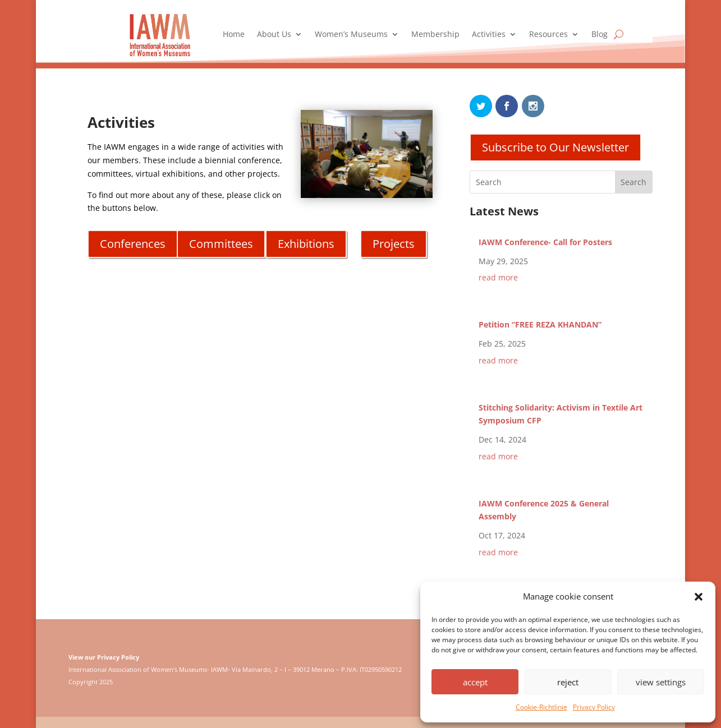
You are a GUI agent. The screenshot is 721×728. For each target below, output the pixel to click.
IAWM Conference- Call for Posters (545, 242)
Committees (221, 244)
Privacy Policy (594, 707)
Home (234, 35)
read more (498, 277)
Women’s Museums (351, 35)
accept (475, 682)
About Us (274, 35)
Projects (394, 244)
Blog (600, 35)
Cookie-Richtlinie (541, 707)
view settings (661, 682)
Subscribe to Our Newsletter (555, 147)
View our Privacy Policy (104, 657)
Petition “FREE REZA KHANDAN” (540, 324)
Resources (548, 35)
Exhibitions (306, 244)
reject (568, 682)
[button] (699, 597)
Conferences (133, 244)
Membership (435, 35)
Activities (489, 35)
